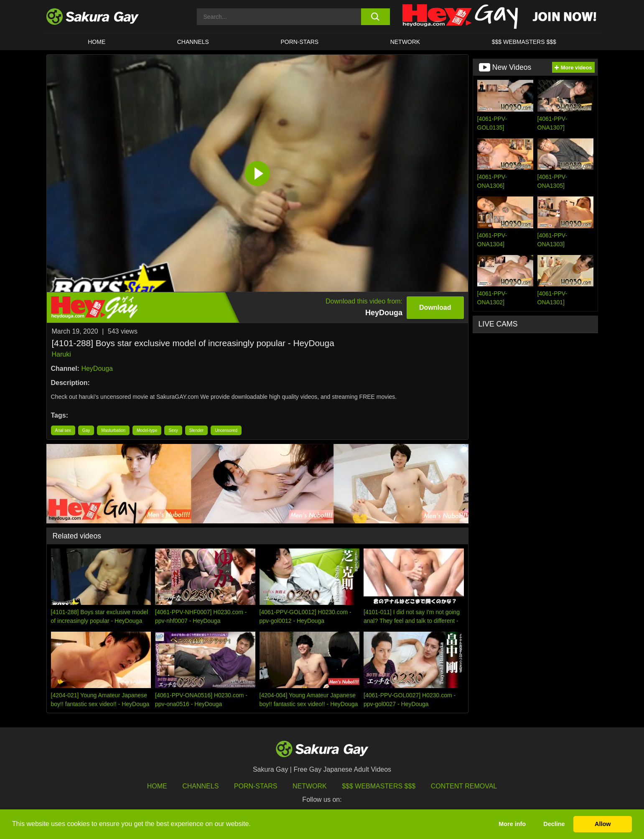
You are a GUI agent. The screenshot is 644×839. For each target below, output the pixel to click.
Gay (86, 430)
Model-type (147, 430)
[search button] (375, 17)
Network (405, 42)
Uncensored (226, 430)
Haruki (61, 354)
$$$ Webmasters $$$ (379, 786)
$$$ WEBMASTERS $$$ (524, 42)
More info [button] (512, 824)
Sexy (173, 430)
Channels (193, 42)
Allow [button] (603, 824)
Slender (196, 430)
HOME (97, 42)
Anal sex (63, 430)
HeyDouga (97, 368)
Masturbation (113, 430)
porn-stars (299, 42)
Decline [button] (554, 824)
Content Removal (464, 786)
